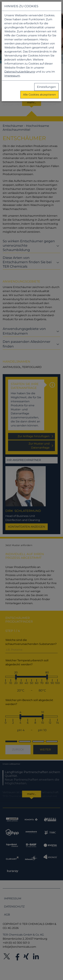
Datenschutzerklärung (20, 72)
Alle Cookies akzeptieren (39, 95)
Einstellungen (46, 87)
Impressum (12, 76)
